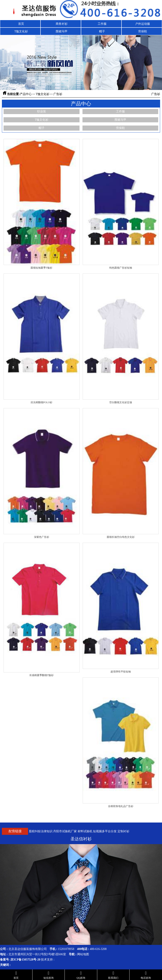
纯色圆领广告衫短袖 (121, 268)
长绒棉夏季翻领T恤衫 (41, 675)
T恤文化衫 (21, 31)
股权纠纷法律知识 (41, 831)
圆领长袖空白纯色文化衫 (121, 537)
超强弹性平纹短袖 (121, 672)
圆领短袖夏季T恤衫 (41, 268)
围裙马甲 (62, 31)
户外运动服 (143, 24)
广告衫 (58, 94)
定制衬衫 (123, 831)
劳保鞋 (143, 31)
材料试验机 (85, 831)
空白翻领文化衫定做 (121, 402)
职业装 (42, 111)
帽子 (102, 31)
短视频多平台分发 (105, 831)
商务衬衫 (62, 24)
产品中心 (26, 94)
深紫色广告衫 (42, 537)
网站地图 (83, 954)
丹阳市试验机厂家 (65, 831)
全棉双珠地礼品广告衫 (121, 806)
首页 (21, 24)
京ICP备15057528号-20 (25, 960)
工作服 (102, 24)
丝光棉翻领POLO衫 (41, 402)
